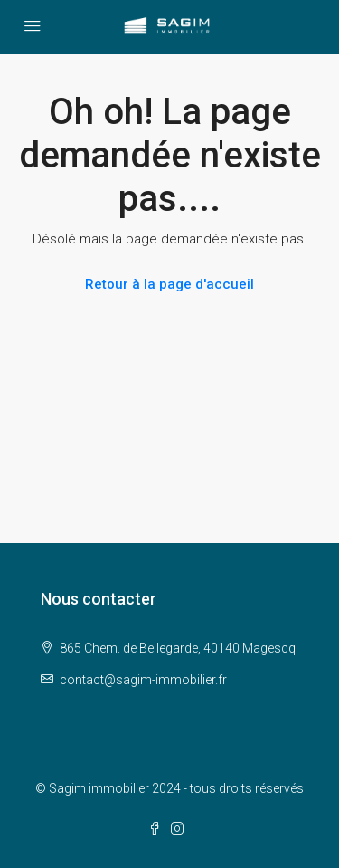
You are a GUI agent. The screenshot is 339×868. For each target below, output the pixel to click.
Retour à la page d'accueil (169, 284)
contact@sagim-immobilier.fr (143, 680)
